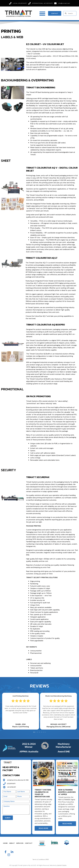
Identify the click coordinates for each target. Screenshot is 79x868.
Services (20, 843)
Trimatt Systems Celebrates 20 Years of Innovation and (43, 793)
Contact (29, 843)
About (12, 843)
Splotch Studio (62, 865)
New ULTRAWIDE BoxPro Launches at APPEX (67, 792)
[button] (42, 13)
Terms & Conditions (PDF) (41, 859)
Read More (43, 828)
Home (5, 843)
